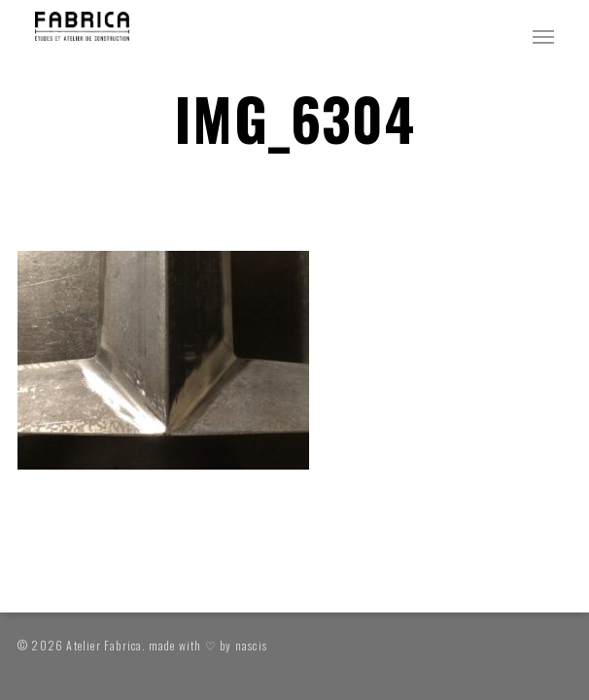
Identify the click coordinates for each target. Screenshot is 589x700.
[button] (543, 36)
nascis (251, 645)
